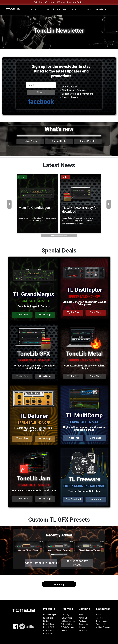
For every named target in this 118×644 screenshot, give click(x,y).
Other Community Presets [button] (41, 563)
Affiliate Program (103, 627)
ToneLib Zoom (67, 630)
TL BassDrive (66, 624)
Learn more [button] (96, 499)
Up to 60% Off (55, 2)
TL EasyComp (67, 618)
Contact (89, 9)
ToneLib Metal (49, 630)
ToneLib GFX (48, 627)
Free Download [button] (73, 499)
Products (35, 9)
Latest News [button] (30, 141)
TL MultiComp (49, 624)
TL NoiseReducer (68, 621)
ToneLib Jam (48, 633)
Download (49, 9)
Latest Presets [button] (88, 141)
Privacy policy (102, 621)
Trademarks (101, 624)
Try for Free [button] (22, 315)
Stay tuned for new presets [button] (77, 563)
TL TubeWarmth (67, 627)
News (99, 615)
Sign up (41, 92)
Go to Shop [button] (45, 315)
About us (100, 618)
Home (81, 615)
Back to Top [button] (59, 584)
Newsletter (101, 9)
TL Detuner (48, 621)
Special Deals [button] (59, 141)
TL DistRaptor (49, 618)
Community (76, 9)
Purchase (62, 9)
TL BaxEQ (65, 615)
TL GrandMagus (50, 615)
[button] (9, 204)
